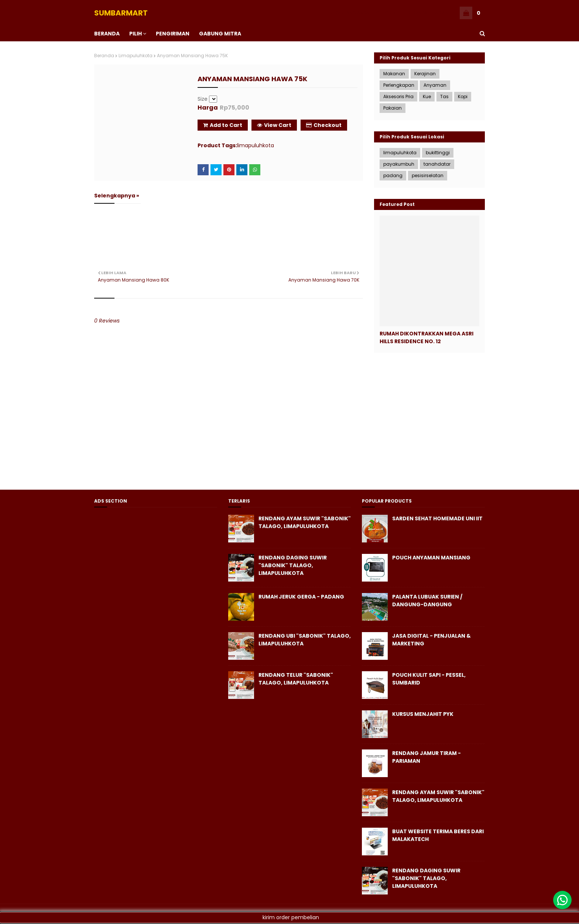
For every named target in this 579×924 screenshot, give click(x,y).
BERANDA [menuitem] (107, 34)
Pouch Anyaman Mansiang (431, 558)
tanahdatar (437, 164)
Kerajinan (425, 74)
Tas (444, 96)
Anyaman (435, 85)
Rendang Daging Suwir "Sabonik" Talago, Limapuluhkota (293, 565)
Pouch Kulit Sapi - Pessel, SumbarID (429, 679)
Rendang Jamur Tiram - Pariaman (426, 757)
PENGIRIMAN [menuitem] (173, 34)
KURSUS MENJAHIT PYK (423, 714)
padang (393, 175)
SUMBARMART (121, 13)
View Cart (274, 125)
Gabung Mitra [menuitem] (220, 34)
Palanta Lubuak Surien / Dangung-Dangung (427, 601)
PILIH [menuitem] (136, 34)
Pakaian (393, 108)
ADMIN (442, 13)
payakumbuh (399, 164)
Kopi (463, 96)
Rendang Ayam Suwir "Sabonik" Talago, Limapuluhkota (305, 522)
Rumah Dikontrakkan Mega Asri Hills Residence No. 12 (426, 337)
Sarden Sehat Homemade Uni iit (437, 518)
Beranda (104, 56)
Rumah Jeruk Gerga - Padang (301, 597)
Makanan (394, 74)
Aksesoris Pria (398, 96)
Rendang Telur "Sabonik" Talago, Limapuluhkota (296, 679)
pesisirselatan (428, 175)
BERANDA (418, 13)
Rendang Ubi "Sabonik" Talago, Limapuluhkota (305, 640)
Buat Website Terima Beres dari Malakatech (438, 835)
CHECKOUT (388, 13)
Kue (427, 96)
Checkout (324, 125)
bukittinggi (438, 153)
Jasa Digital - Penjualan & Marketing (431, 640)
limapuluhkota (136, 56)
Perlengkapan (399, 85)
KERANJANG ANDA (350, 13)
